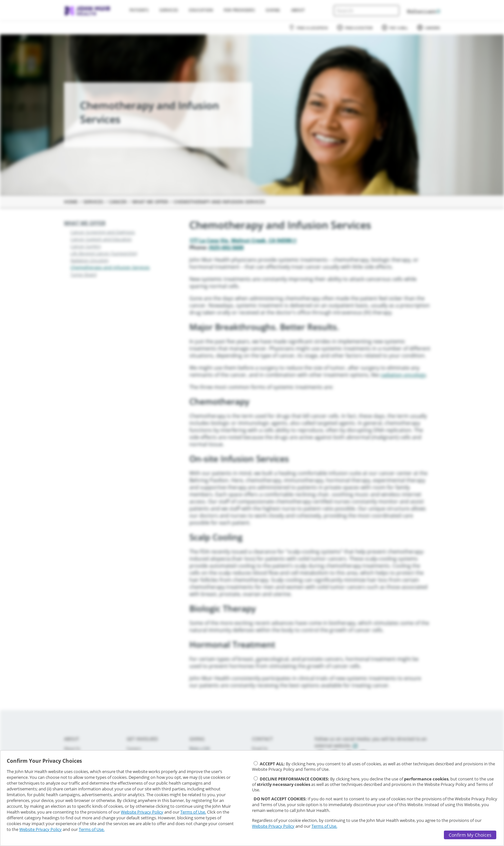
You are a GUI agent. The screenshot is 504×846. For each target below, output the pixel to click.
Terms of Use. (193, 812)
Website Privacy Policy (142, 812)
